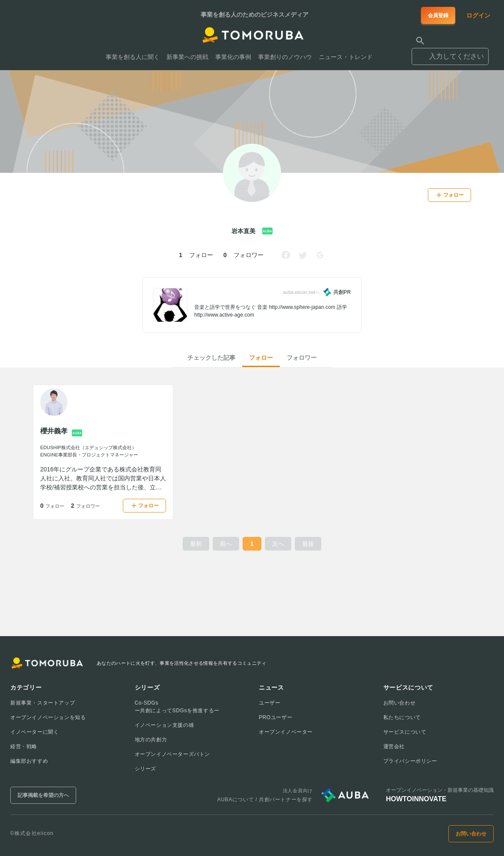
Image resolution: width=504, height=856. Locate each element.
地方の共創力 (151, 740)
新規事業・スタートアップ (43, 703)
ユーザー (270, 703)
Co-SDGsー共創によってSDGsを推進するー (177, 707)
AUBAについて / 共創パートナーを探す (265, 800)
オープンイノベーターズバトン (172, 754)
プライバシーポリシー (410, 761)
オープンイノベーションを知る (48, 717)
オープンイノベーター (286, 732)
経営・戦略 (24, 746)
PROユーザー (276, 717)
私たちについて (402, 717)
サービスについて (405, 732)
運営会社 (394, 746)
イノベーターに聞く (34, 732)
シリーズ (145, 769)
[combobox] (450, 53)
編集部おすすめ (29, 761)
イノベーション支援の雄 (165, 725)
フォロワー (302, 358)
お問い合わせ (400, 703)
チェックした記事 (211, 358)
